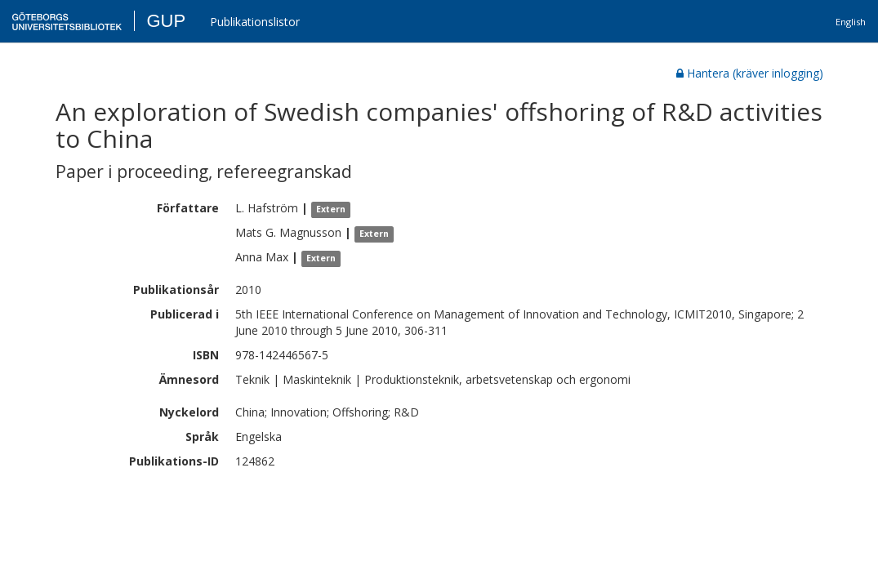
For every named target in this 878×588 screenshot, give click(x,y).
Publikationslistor (255, 22)
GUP (166, 21)
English (851, 22)
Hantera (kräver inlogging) (750, 73)
